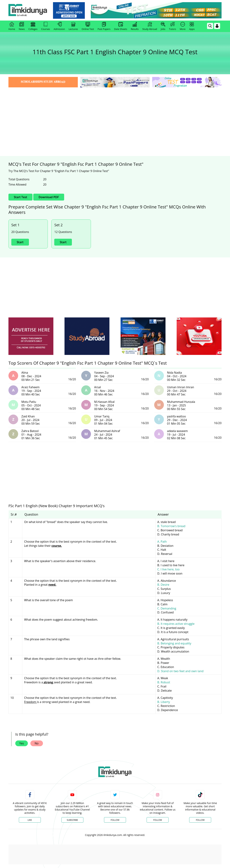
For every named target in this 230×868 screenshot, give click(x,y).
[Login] (217, 26)
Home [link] (12, 26)
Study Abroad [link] (150, 26)
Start (20, 242)
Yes (22, 743)
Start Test (20, 197)
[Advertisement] (115, 115)
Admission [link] (59, 26)
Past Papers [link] (104, 26)
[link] (69, 10)
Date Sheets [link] (121, 26)
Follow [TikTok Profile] (200, 820)
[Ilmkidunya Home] (28, 10)
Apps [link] (192, 26)
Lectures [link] (73, 26)
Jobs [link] (163, 26)
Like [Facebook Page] (30, 820)
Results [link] (135, 26)
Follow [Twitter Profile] (115, 820)
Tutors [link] (173, 26)
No (37, 743)
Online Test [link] (88, 26)
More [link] (183, 26)
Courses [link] (46, 26)
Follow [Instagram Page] (158, 820)
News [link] (22, 26)
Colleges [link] (33, 26)
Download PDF (49, 197)
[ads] (31, 336)
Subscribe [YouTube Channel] (72, 820)
